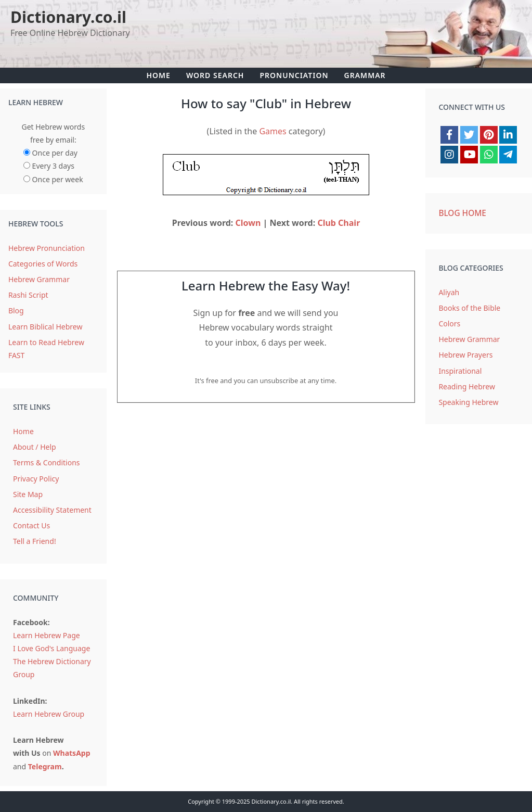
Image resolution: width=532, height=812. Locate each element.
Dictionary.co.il (68, 17)
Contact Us (31, 525)
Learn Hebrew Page (47, 635)
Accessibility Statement (52, 510)
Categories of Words (43, 264)
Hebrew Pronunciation (47, 248)
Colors (449, 323)
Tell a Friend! (35, 541)
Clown (248, 223)
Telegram (45, 766)
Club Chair (339, 223)
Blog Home (462, 213)
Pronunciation (294, 75)
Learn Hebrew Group (49, 714)
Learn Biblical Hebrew (46, 327)
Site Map (28, 494)
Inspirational (460, 371)
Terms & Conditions (47, 462)
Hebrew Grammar (39, 279)
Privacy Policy (36, 479)
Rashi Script (28, 295)
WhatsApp (72, 753)
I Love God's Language (51, 648)
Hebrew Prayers (465, 355)
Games (273, 131)
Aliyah (449, 292)
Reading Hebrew (467, 386)
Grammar (365, 75)
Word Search (215, 75)
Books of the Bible (469, 308)
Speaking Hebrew (468, 402)
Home (158, 75)
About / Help (35, 447)
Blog (16, 310)
